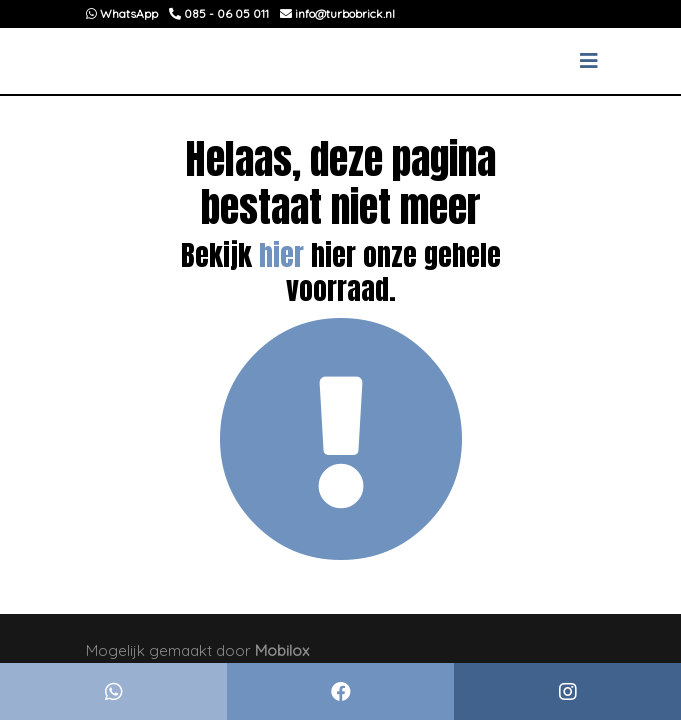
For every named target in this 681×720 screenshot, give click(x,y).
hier (281, 255)
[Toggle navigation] (589, 61)
